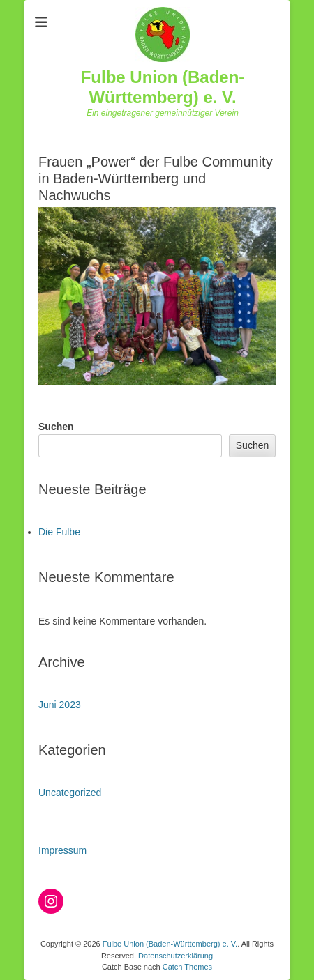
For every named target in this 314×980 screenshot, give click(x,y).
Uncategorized (70, 793)
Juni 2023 (60, 705)
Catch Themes (187, 967)
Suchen (56, 427)
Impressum (62, 850)
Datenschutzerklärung (175, 956)
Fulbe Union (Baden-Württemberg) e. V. (163, 87)
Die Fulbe (59, 532)
